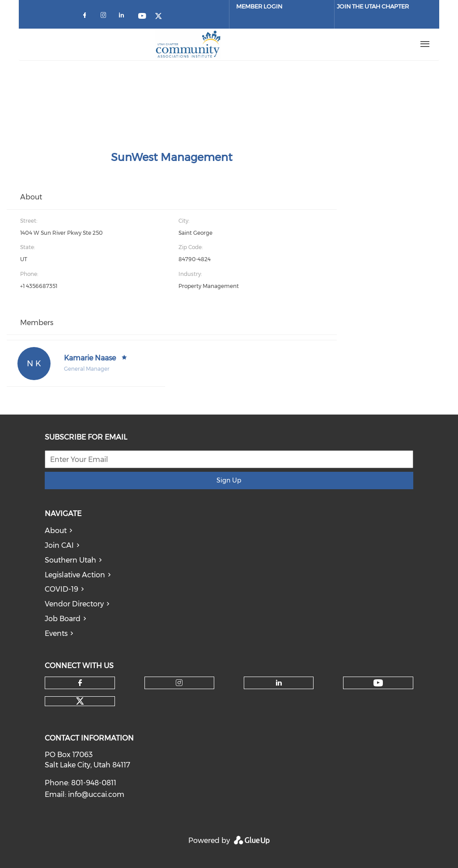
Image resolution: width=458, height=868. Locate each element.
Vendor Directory (74, 604)
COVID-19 (61, 589)
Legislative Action (75, 575)
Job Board (63, 619)
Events (56, 633)
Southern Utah (70, 560)
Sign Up (229, 480)
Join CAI (59, 545)
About (56, 531)
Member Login (259, 6)
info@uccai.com (96, 794)
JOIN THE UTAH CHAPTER (373, 6)
